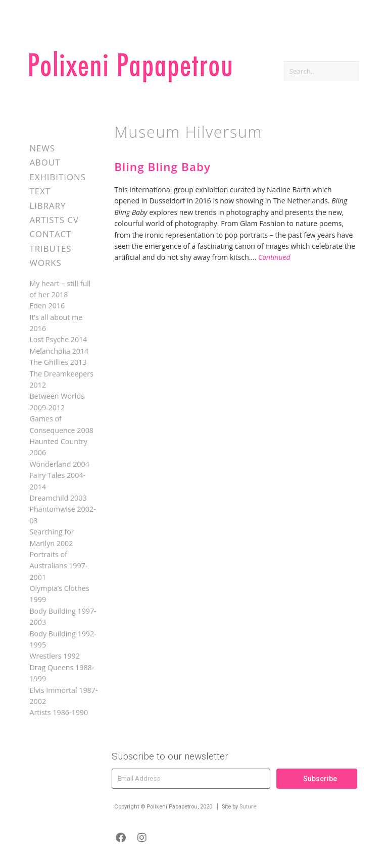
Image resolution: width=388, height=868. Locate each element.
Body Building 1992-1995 (63, 639)
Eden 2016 (47, 306)
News (42, 148)
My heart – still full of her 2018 (60, 289)
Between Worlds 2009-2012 (57, 401)
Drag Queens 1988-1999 (62, 673)
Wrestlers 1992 (54, 656)
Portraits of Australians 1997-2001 (58, 566)
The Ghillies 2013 (58, 362)
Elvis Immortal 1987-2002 (63, 696)
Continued (274, 257)
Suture (248, 807)
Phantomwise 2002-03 (62, 514)
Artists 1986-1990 (59, 712)
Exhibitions (57, 177)
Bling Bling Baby (162, 167)
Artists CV (54, 220)
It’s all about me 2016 (56, 323)
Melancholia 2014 (59, 351)
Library (47, 206)
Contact (50, 234)
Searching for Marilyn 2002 (52, 537)
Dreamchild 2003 (58, 498)
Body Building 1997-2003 (63, 616)
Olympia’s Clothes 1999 (59, 594)
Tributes (50, 249)
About (45, 162)
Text (40, 191)
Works (45, 263)
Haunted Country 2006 (58, 447)
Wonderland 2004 (59, 464)
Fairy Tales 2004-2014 (57, 481)
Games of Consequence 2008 (61, 424)
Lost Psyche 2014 (58, 339)
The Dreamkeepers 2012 (61, 379)
